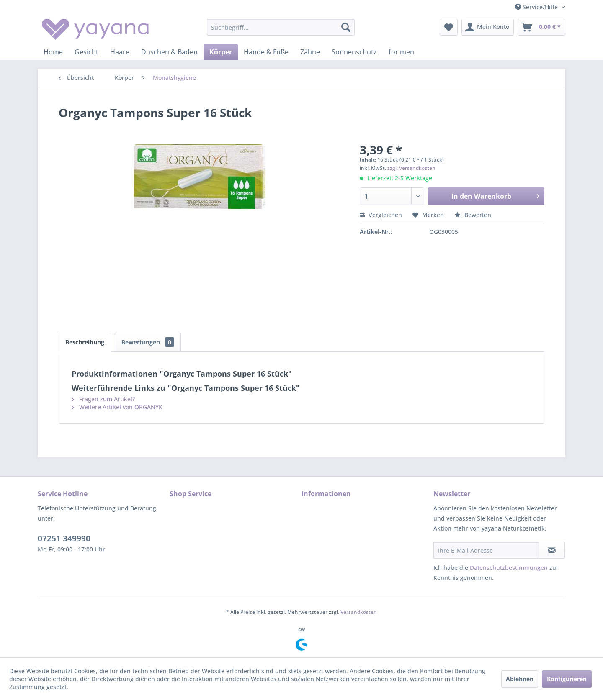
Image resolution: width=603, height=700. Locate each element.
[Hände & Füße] (266, 52)
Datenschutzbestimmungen (509, 568)
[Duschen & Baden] (169, 52)
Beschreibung (85, 342)
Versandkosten (359, 612)
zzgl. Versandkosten (411, 168)
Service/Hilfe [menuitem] (537, 7)
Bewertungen (148, 342)
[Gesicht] (86, 52)
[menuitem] (281, 27)
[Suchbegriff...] (281, 27)
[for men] (401, 52)
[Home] (53, 52)
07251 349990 (64, 538)
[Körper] (221, 52)
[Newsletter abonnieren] (552, 550)
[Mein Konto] (488, 27)
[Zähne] (310, 52)
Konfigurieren (567, 679)
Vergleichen (381, 215)
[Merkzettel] (449, 27)
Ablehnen (520, 679)
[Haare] (120, 52)
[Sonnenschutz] (354, 52)
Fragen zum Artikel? (103, 399)
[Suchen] (346, 27)
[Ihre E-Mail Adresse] (486, 550)
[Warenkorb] (541, 27)
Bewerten (473, 215)
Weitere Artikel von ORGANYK (117, 407)
